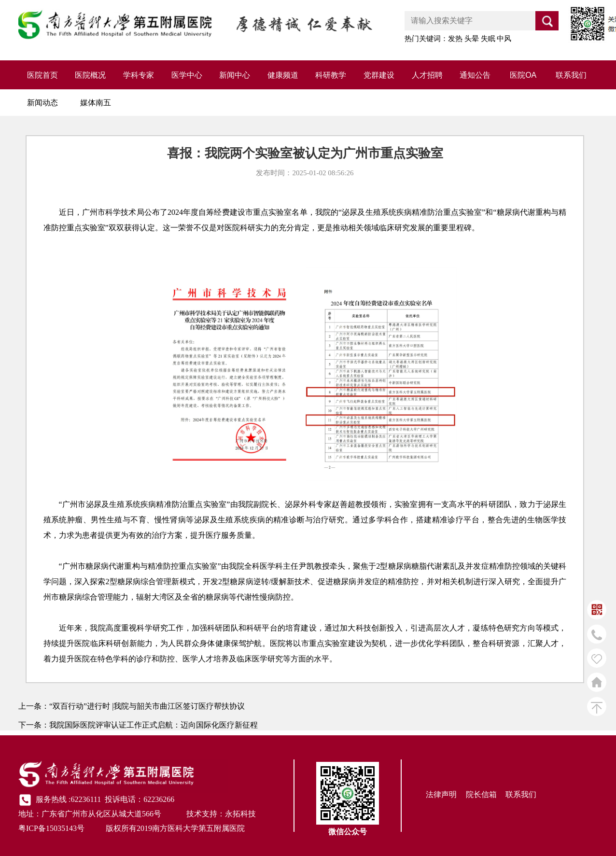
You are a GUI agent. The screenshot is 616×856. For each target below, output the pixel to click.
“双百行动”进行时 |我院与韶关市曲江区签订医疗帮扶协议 (147, 706)
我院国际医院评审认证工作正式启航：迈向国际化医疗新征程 (154, 725)
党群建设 (379, 75)
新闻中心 (235, 75)
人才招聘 (427, 75)
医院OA (523, 75)
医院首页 (42, 75)
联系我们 (571, 75)
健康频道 (283, 75)
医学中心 (187, 75)
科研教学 (331, 75)
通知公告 (475, 75)
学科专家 (139, 75)
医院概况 (90, 75)
